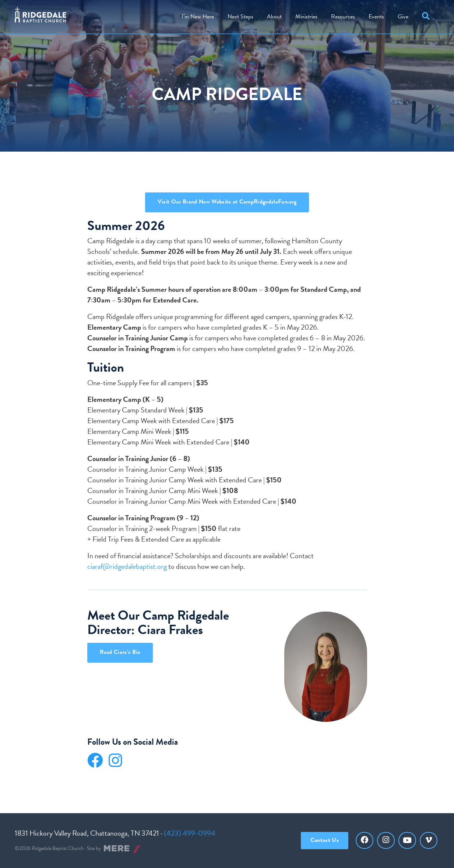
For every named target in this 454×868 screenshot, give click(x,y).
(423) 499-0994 (190, 833)
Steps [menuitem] (240, 17)
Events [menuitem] (376, 17)
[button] (427, 17)
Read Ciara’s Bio (120, 652)
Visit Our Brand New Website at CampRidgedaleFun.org (227, 202)
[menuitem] (274, 17)
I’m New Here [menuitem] (198, 17)
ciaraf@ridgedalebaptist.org (127, 566)
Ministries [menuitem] (306, 17)
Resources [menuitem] (343, 17)
